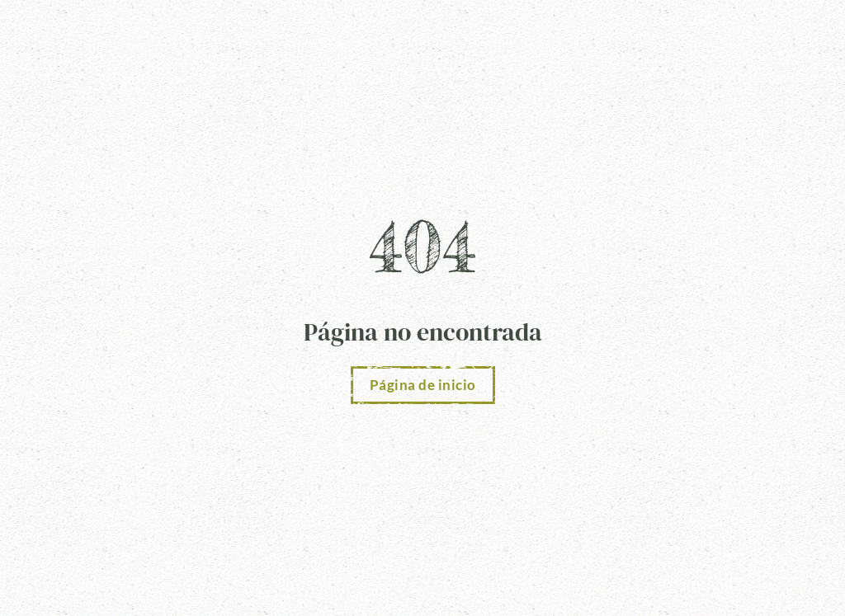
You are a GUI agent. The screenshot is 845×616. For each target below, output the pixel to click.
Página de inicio (423, 385)
